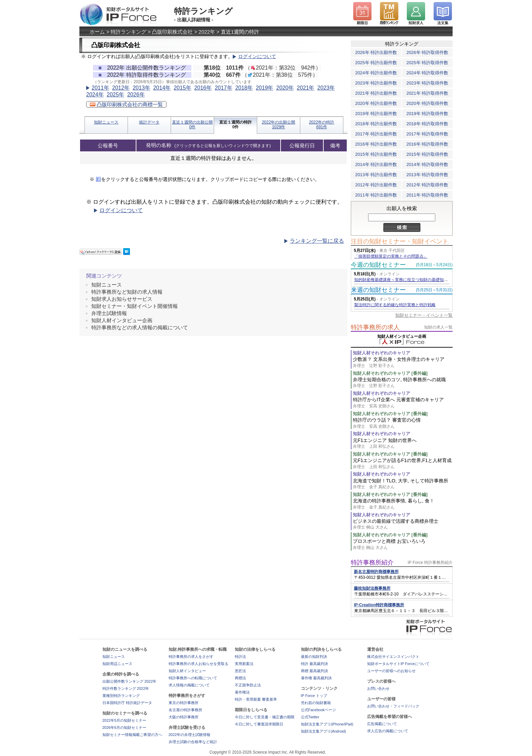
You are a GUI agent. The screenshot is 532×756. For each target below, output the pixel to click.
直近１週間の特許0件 (235, 125)
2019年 (265, 88)
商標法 (240, 678)
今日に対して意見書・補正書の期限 (265, 717)
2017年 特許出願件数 (376, 134)
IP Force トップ (314, 696)
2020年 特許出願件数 (376, 103)
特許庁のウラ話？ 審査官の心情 (403, 423)
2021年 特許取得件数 (427, 93)
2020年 (285, 88)
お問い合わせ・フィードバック (393, 706)
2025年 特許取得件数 (427, 63)
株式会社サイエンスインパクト (393, 657)
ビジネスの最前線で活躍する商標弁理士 (403, 524)
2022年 (207, 32)
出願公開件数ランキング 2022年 (130, 681)
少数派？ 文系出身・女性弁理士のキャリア (403, 362)
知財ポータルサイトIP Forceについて (398, 664)
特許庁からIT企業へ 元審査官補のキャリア (403, 403)
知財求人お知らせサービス (122, 299)
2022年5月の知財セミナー (125, 720)
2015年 (183, 88)
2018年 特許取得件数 (427, 124)
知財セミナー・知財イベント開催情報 (135, 306)
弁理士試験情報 (109, 313)
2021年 (306, 88)
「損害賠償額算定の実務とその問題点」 (391, 256)
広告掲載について (382, 724)
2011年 (100, 88)
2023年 (326, 88)
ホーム (97, 32)
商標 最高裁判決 (315, 671)
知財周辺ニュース (117, 664)
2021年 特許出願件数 (376, 93)
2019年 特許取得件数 (427, 114)
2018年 (244, 88)
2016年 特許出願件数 (376, 144)
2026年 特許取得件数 (427, 52)
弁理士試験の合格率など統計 (193, 742)
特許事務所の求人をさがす (191, 657)
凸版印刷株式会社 (172, 32)
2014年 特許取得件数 (427, 164)
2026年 (136, 95)
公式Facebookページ (318, 710)
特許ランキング (128, 32)
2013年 (141, 88)
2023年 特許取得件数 (427, 83)
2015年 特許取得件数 (427, 154)
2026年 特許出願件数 (376, 52)
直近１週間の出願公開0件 (192, 125)
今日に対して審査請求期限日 (259, 724)
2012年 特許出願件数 (376, 185)
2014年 (162, 88)
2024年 (95, 95)
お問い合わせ (378, 688)
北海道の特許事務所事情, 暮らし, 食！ (403, 504)
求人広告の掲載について (388, 731)
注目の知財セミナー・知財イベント (400, 241)
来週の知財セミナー (378, 290)
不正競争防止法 (248, 685)
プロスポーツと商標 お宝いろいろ (403, 544)
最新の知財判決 (314, 657)
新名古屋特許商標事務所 (376, 572)
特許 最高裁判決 (315, 664)
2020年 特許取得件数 (427, 103)
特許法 (240, 657)
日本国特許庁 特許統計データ (127, 703)
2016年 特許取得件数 (427, 144)
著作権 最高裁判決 (316, 678)
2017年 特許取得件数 (427, 134)
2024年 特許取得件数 (427, 73)
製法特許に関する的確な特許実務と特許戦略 (395, 305)
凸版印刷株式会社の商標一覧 (126, 104)
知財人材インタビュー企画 (122, 320)
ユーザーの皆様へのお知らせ (391, 671)
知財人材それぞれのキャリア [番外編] (390, 373)
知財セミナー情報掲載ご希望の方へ (132, 735)
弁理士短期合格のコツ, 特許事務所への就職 (403, 383)
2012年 (121, 88)
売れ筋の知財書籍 (316, 703)
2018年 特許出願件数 (376, 124)
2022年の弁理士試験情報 (189, 735)
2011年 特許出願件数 (376, 195)
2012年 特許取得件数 (427, 185)
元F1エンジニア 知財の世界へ (403, 444)
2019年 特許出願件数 (376, 114)
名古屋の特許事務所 (185, 710)
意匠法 (240, 671)
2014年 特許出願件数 (376, 164)
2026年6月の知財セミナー (125, 727)
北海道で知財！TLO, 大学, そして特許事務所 (403, 484)
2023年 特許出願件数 (376, 83)
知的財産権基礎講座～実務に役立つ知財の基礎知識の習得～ (409, 280)
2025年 (115, 95)
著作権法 (242, 692)
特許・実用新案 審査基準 (256, 699)
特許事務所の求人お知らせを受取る (198, 664)
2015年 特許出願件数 (376, 154)
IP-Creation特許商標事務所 (379, 605)
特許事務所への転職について (193, 678)
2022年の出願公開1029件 (279, 125)
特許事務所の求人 (375, 327)
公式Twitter (310, 717)
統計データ (149, 122)
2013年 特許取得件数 (427, 175)
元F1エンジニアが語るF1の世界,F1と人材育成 (403, 464)
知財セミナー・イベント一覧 (424, 315)
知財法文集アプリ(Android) (324, 731)
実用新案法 (244, 664)
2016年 (203, 88)
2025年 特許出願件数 (376, 63)
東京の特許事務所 (184, 703)
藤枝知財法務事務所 (372, 588)
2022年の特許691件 (322, 125)
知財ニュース (106, 122)
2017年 (224, 88)
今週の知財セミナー (378, 265)
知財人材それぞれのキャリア (382, 353)
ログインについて (257, 57)
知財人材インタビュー (187, 671)
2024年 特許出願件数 (376, 73)
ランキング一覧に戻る (317, 241)
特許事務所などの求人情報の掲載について (140, 327)
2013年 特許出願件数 (376, 175)
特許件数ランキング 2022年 (126, 688)
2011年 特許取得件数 (427, 195)
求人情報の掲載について (189, 685)
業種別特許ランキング (121, 696)
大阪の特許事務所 (184, 717)
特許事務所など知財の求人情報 (127, 292)
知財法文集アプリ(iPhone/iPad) (327, 724)
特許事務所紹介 (372, 563)
